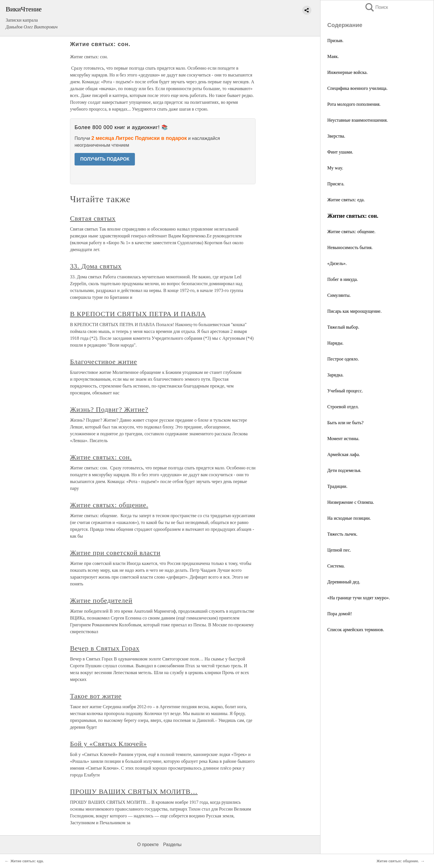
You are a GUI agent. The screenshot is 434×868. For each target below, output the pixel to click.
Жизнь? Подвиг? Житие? (109, 409)
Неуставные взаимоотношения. (358, 120)
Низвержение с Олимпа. (351, 502)
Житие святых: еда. (346, 200)
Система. (336, 566)
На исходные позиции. (349, 518)
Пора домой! (340, 614)
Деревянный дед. (344, 582)
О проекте (148, 845)
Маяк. (333, 56)
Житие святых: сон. (101, 457)
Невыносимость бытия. (350, 247)
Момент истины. (343, 439)
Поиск (376, 7)
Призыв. (335, 41)
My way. (335, 168)
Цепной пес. (339, 550)
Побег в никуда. (343, 279)
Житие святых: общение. (351, 232)
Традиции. (337, 486)
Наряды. (335, 343)
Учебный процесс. (345, 391)
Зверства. (336, 136)
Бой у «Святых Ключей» (108, 744)
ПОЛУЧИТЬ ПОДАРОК (105, 159)
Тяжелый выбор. (343, 327)
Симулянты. (339, 295)
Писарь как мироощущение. (354, 311)
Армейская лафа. (344, 454)
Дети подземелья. (344, 470)
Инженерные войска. (347, 72)
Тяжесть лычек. (342, 534)
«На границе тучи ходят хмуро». (359, 598)
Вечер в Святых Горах (105, 648)
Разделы (172, 845)
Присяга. (336, 184)
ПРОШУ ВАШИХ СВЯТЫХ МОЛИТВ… (134, 792)
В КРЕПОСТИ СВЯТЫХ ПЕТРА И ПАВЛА (138, 314)
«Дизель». (337, 263)
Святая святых (93, 218)
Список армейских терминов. (356, 630)
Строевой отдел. (343, 407)
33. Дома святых (96, 266)
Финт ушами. (340, 152)
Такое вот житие (96, 696)
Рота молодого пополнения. (354, 104)
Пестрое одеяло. (343, 359)
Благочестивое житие (104, 362)
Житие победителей (101, 600)
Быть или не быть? (345, 423)
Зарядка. (335, 375)
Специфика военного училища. (357, 88)
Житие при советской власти (115, 553)
